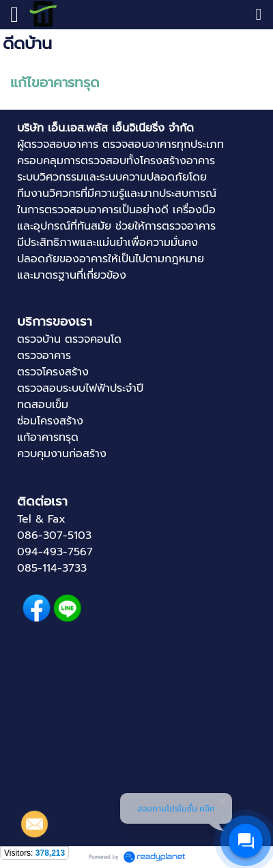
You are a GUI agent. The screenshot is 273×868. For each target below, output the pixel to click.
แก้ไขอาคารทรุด (55, 82)
